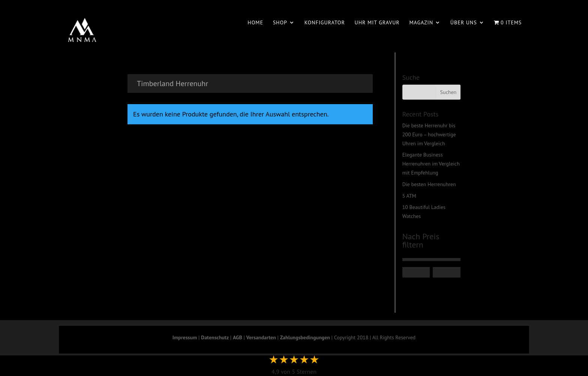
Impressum (185, 337)
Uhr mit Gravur (377, 23)
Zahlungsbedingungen (305, 337)
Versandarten (261, 337)
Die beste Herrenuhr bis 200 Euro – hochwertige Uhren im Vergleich (429, 134)
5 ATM (409, 196)
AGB (238, 337)
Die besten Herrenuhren (429, 184)
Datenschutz (215, 337)
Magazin (421, 23)
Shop (280, 23)
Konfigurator (325, 23)
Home (255, 23)
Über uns (464, 23)
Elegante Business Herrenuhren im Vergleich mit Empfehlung (431, 164)
